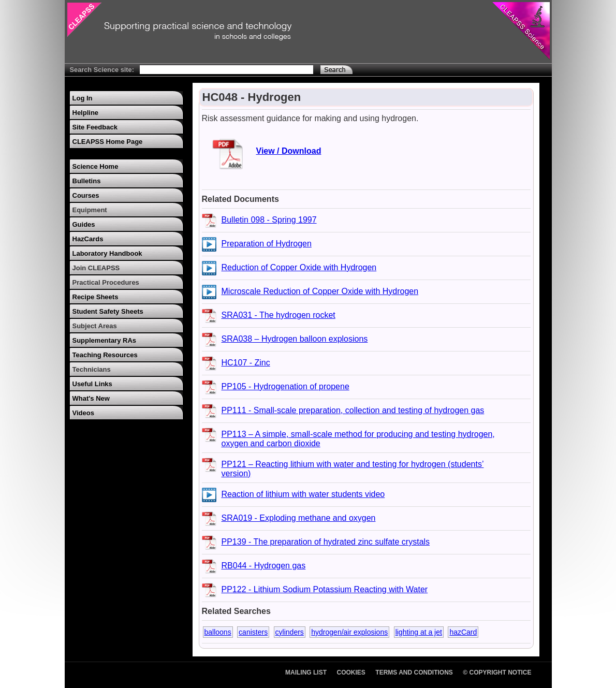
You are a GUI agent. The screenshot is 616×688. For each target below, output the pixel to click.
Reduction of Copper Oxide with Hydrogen (299, 267)
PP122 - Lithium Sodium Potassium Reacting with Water (325, 589)
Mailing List (306, 672)
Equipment (90, 210)
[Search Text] (226, 70)
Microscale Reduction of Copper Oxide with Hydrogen (320, 291)
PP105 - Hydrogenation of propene (285, 386)
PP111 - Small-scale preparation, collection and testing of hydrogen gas (353, 410)
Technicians (92, 369)
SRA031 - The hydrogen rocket (278, 315)
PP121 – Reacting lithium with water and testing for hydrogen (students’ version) (353, 469)
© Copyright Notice (497, 672)
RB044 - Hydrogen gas (264, 566)
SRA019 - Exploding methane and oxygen (299, 518)
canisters (253, 632)
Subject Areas (95, 326)
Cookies (351, 672)
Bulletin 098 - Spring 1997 (269, 220)
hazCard (463, 632)
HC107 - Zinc (246, 363)
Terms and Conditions (414, 672)
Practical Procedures (106, 282)
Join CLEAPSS (96, 268)
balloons (218, 632)
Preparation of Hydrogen (267, 244)
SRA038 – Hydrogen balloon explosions (295, 339)
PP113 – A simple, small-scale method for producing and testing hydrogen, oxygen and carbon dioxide (358, 439)
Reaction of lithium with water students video (303, 494)
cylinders (290, 632)
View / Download (289, 151)
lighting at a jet (419, 632)
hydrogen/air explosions (349, 632)
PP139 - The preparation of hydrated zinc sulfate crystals (326, 542)
